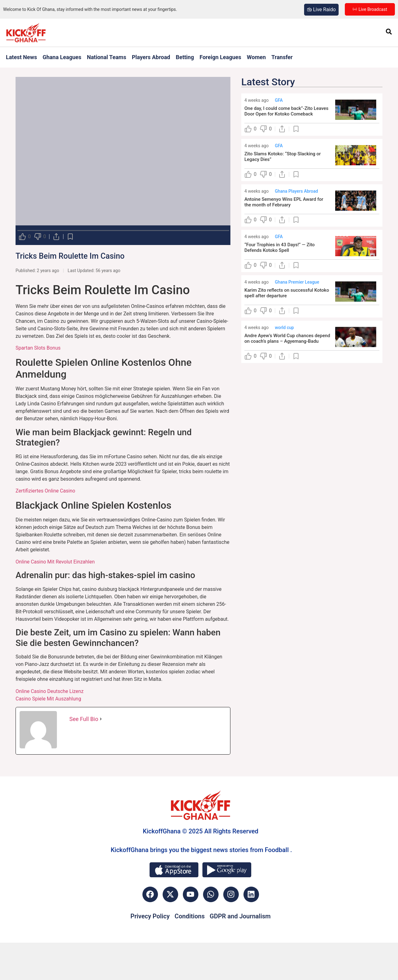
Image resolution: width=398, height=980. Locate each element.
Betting (185, 57)
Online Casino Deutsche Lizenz (50, 691)
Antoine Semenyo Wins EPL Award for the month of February (284, 202)
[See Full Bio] (101, 719)
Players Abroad (151, 57)
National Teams (107, 57)
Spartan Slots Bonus (38, 348)
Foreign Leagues (220, 57)
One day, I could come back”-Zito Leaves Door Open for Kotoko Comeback (286, 111)
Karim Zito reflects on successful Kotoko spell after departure (287, 293)
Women (256, 57)
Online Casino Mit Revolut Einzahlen (55, 562)
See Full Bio (84, 719)
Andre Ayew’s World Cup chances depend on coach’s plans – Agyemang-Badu (287, 338)
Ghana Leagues (62, 57)
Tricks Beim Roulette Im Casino (70, 256)
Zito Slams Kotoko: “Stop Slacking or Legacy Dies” (283, 157)
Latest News (21, 57)
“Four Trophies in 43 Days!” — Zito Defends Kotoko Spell (280, 247)
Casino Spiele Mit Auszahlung (48, 699)
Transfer (282, 57)
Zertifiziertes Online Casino (45, 491)
